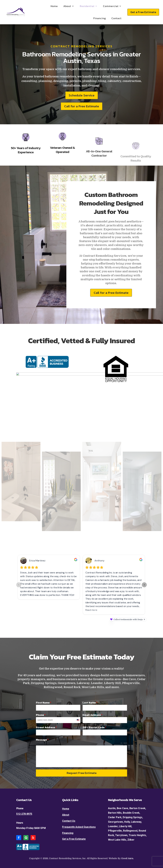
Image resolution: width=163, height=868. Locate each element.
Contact (116, 18)
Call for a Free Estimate (82, 106)
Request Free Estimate (82, 773)
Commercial (111, 6)
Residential (87, 6)
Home (54, 6)
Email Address (93, 715)
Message (42, 740)
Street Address (46, 727)
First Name (44, 703)
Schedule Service (82, 95)
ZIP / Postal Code (94, 727)
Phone (41, 715)
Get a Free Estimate (143, 12)
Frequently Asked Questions (79, 827)
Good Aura (127, 858)
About (67, 6)
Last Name (90, 703)
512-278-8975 (24, 814)
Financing (100, 18)
